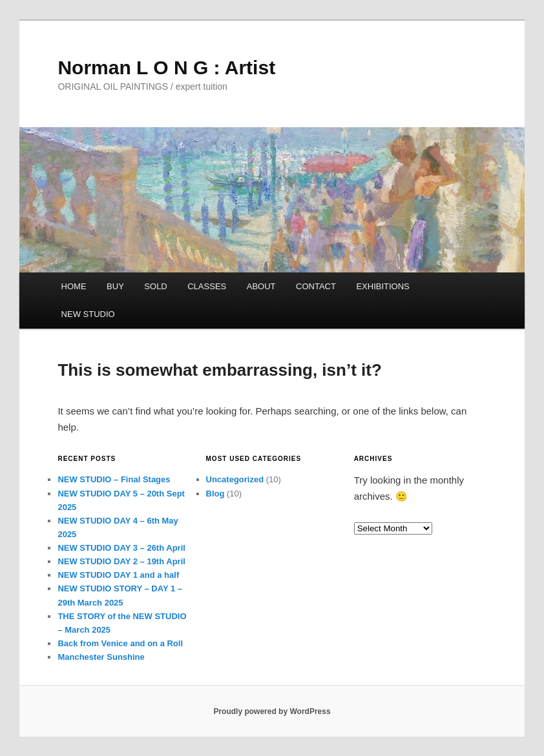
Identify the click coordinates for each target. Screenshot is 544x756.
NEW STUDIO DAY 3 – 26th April (121, 548)
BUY (115, 286)
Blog (215, 494)
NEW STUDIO (88, 314)
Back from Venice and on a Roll (120, 643)
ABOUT (261, 286)
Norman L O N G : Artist (166, 67)
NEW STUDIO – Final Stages (114, 479)
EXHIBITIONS (382, 286)
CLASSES (207, 286)
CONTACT (316, 286)
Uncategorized (235, 479)
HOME (74, 286)
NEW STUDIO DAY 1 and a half (118, 575)
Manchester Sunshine (101, 657)
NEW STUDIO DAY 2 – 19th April (121, 561)
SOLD (155, 286)
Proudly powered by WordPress (272, 711)
